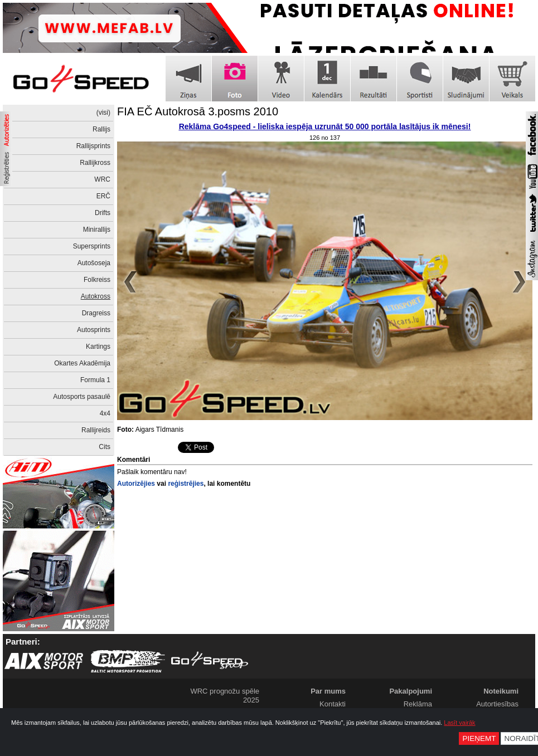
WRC (102, 179)
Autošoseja (94, 263)
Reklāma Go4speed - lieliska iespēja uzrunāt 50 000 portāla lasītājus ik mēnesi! (325, 126)
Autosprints (94, 330)
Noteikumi (501, 691)
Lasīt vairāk (459, 723)
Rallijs (101, 129)
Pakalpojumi (411, 691)
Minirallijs (97, 230)
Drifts (103, 213)
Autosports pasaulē (82, 397)
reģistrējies (186, 484)
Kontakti (333, 704)
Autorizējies (136, 484)
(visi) (103, 113)
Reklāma (418, 704)
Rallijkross (95, 163)
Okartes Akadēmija (82, 363)
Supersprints (92, 246)
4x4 (105, 413)
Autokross (96, 296)
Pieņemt (479, 738)
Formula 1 (95, 380)
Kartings (98, 347)
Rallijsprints (93, 146)
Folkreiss (97, 280)
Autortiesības (497, 704)
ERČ (103, 196)
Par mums (328, 691)
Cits (105, 447)
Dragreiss (96, 313)
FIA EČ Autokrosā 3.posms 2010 (198, 111)
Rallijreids (96, 430)
